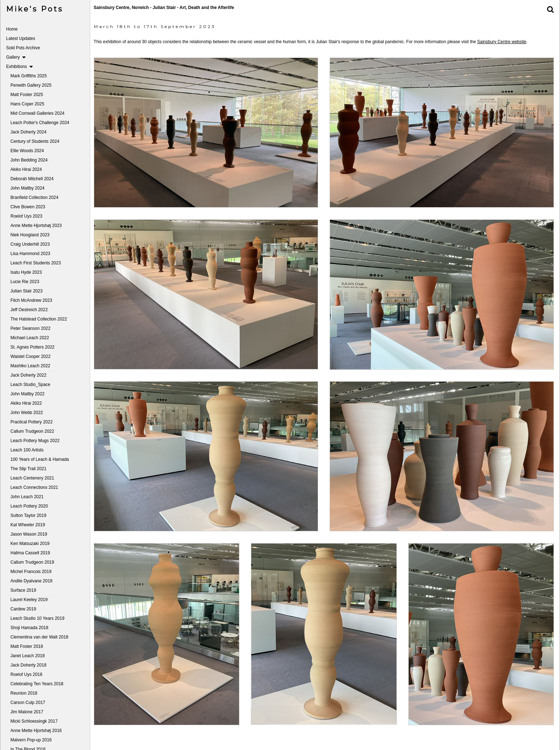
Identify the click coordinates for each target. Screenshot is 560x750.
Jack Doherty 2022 (28, 375)
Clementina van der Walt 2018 (39, 637)
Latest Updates (21, 38)
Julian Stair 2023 (26, 291)
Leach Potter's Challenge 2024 (40, 123)
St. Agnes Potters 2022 (33, 347)
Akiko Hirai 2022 (26, 403)
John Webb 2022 (27, 413)
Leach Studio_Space (30, 385)
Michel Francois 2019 (31, 572)
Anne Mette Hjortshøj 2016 (36, 731)
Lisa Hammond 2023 (30, 254)
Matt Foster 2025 (27, 95)
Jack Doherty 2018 (28, 665)
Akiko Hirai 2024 (26, 169)
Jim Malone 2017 (27, 712)
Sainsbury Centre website (504, 42)
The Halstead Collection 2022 (39, 319)
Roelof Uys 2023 (26, 216)
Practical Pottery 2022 (31, 422)
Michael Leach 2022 (30, 338)
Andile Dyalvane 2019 (31, 581)
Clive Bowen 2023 (28, 207)
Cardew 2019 (23, 609)
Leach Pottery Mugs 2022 (35, 441)
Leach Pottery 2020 (29, 506)
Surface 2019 (23, 590)
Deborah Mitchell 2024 (32, 179)
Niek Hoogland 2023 (30, 235)
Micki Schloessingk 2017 (34, 721)
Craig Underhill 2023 (30, 244)
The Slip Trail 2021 (28, 469)
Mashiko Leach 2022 (30, 366)
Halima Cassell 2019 (30, 553)
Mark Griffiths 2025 (29, 76)
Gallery (16, 57)
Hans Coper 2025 (27, 104)
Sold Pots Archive (23, 48)
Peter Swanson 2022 (30, 328)
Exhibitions (19, 67)
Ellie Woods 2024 (27, 151)
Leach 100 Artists (27, 450)
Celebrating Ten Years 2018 (37, 684)
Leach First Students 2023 (36, 263)
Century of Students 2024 (35, 141)
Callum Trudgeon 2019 (32, 562)
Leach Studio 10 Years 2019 (37, 618)
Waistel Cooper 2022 (31, 356)
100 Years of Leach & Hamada (40, 459)
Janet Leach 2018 (27, 656)
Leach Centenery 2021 (32, 478)
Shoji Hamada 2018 (29, 628)
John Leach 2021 (27, 497)
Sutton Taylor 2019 (28, 515)
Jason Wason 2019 (29, 534)
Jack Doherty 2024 (28, 132)
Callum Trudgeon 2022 (32, 431)
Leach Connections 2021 (34, 487)
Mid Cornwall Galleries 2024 (37, 113)
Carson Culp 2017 (28, 703)
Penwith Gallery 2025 (31, 85)
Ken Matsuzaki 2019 (30, 544)
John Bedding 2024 (29, 160)
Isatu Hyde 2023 (26, 272)
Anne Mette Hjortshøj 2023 (36, 226)
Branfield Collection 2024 (34, 197)
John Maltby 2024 (27, 188)
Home (12, 29)
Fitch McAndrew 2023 (31, 300)
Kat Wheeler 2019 (28, 525)
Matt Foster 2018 (27, 646)
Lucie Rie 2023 (25, 282)
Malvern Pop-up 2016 (31, 740)
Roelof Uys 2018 (26, 674)
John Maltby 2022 (27, 394)
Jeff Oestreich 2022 (29, 310)
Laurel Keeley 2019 (29, 600)
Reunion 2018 (24, 693)
